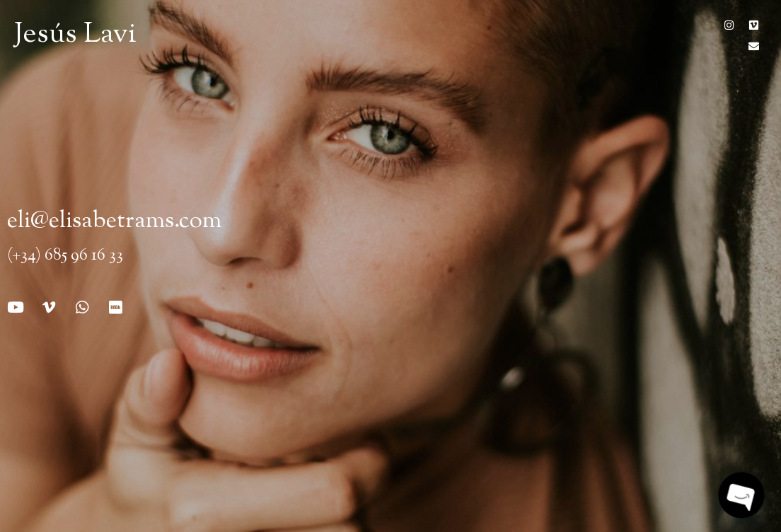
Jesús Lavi (75, 35)
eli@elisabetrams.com (114, 221)
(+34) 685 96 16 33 (65, 256)
